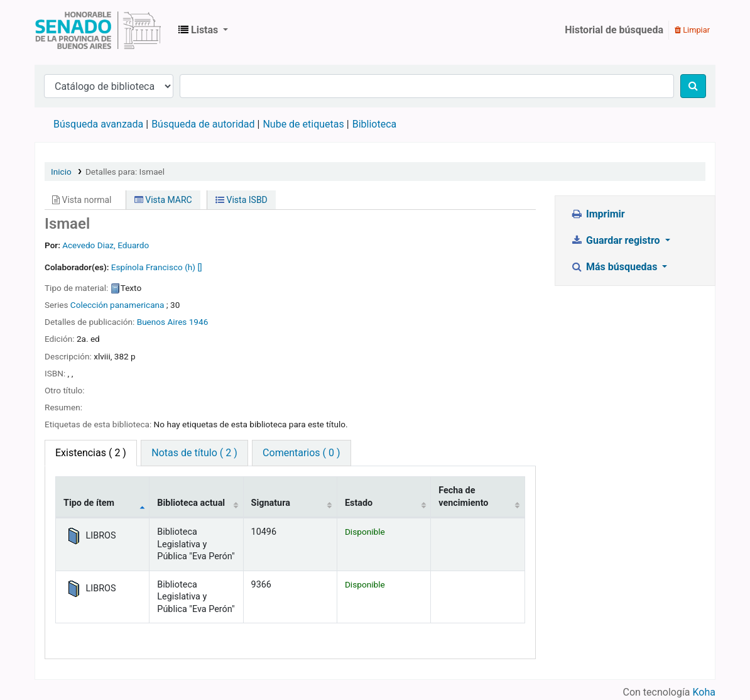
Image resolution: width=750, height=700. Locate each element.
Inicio (61, 172)
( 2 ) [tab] (91, 453)
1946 (199, 322)
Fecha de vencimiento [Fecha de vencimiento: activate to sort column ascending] (463, 496)
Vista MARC (163, 200)
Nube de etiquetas (303, 124)
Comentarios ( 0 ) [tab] (301, 453)
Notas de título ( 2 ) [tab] (194, 453)
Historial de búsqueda (614, 30)
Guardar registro (617, 240)
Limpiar (692, 30)
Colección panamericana (117, 305)
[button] (203, 30)
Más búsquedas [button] (616, 267)
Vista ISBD (242, 200)
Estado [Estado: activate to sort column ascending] (359, 503)
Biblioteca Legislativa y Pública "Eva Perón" (98, 30)
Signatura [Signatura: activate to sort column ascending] (271, 503)
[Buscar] (693, 86)
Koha (704, 692)
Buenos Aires (162, 322)
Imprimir (598, 214)
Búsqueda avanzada (98, 124)
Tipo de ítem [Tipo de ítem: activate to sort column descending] (89, 503)
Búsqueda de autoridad (203, 124)
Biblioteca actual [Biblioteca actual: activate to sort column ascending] (191, 503)
